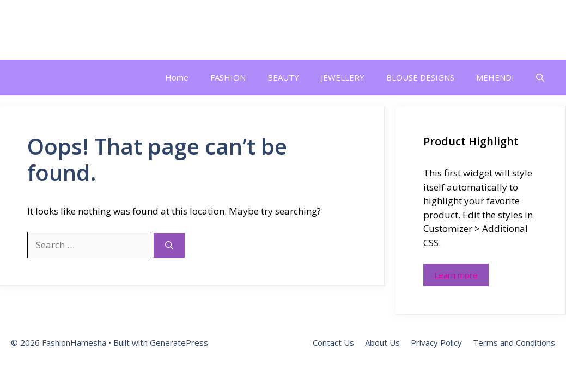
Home (177, 77)
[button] (540, 78)
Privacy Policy (436, 342)
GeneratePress (179, 342)
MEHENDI (495, 77)
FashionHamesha (80, 30)
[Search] (169, 245)
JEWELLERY (343, 77)
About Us (382, 342)
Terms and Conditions (514, 342)
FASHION (228, 77)
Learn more (456, 275)
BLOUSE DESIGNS (420, 77)
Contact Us (333, 342)
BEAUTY (283, 77)
